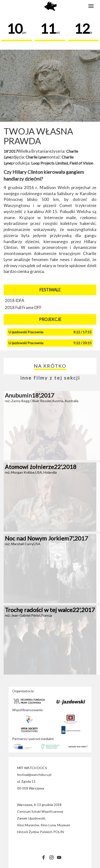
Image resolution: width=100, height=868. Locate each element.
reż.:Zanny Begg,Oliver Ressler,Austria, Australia (42, 401)
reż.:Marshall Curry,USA (23, 544)
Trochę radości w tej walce (50, 610)
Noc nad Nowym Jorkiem (46, 538)
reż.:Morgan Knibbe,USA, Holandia (31, 472)
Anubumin (30, 395)
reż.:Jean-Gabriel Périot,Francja (28, 615)
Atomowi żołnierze (41, 467)
